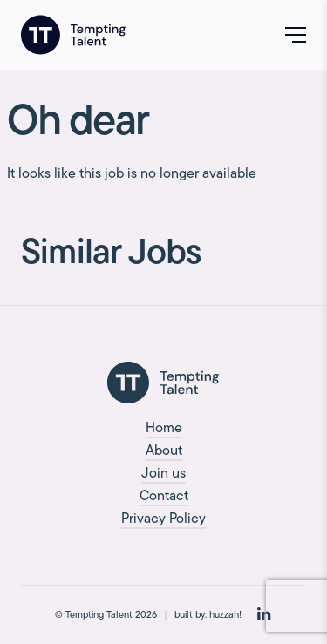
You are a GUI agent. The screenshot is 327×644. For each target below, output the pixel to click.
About (164, 450)
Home (164, 427)
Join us (163, 473)
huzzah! (225, 614)
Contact (164, 495)
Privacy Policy (163, 518)
